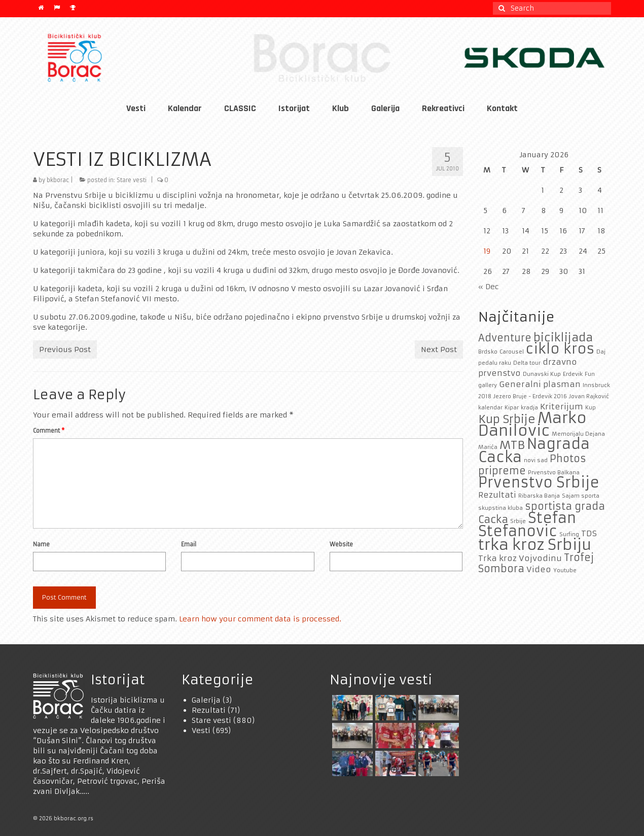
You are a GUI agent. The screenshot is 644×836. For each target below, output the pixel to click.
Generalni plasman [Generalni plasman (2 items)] (540, 384)
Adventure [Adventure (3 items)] (505, 338)
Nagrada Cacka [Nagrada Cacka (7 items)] (534, 451)
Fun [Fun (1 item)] (590, 374)
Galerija (206, 700)
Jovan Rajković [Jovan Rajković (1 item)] (589, 396)
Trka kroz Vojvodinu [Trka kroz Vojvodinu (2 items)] (520, 558)
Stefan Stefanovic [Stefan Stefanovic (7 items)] (527, 525)
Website (341, 544)
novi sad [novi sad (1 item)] (536, 460)
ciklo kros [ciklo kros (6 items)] (560, 349)
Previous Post (65, 350)
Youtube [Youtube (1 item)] (565, 570)
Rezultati (209, 710)
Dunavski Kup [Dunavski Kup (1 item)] (542, 374)
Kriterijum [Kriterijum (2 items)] (562, 407)
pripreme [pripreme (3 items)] (502, 471)
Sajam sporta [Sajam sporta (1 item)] (581, 496)
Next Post (439, 350)
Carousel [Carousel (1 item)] (512, 352)
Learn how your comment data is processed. (260, 619)
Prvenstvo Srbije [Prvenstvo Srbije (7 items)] (539, 483)
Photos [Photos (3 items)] (568, 459)
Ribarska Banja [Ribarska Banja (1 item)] (539, 496)
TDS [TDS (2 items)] (589, 533)
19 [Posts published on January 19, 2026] (487, 251)
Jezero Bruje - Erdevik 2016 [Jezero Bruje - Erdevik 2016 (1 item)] (530, 396)
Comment (49, 431)
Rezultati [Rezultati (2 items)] (497, 495)
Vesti (201, 730)
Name (41, 544)
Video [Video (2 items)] (539, 569)
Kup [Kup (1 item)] (591, 408)
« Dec (489, 287)
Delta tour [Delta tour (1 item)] (527, 363)
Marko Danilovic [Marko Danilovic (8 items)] (532, 424)
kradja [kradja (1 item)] (529, 408)
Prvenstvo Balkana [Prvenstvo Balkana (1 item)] (554, 473)
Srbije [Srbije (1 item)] (518, 521)
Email (189, 544)
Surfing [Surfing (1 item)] (569, 534)
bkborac (58, 180)
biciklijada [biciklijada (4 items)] (563, 337)
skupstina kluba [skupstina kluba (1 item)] (500, 508)
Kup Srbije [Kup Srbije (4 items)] (507, 419)
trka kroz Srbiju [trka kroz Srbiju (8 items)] (535, 545)
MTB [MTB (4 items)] (512, 445)
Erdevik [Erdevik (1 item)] (573, 374)
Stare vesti (132, 180)
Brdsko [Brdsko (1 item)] (488, 352)
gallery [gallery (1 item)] (488, 385)
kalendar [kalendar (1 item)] (490, 408)
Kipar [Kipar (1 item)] (512, 408)
